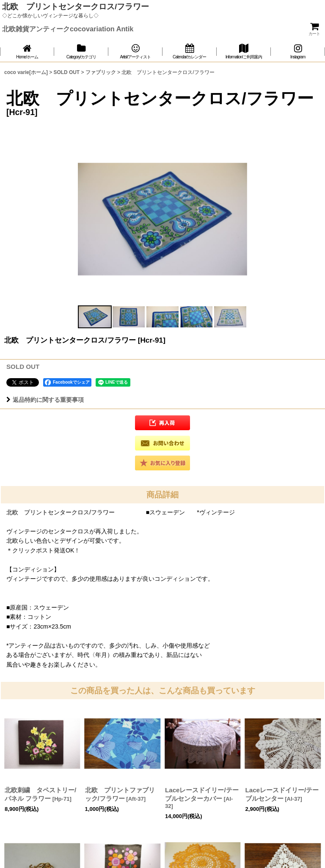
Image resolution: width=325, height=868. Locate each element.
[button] (95, 317)
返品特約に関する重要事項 (45, 400)
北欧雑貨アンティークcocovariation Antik (68, 29)
